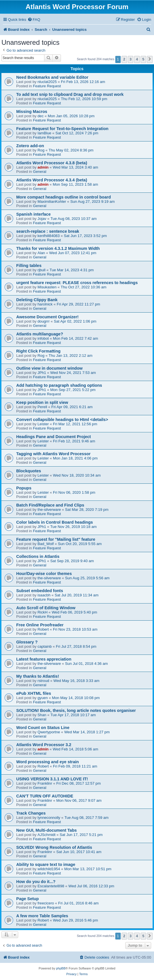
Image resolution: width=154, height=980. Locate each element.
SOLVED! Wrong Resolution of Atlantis (54, 847)
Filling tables (29, 266)
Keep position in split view (42, 402)
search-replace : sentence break (48, 231)
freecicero (46, 903)
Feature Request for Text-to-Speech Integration (62, 129)
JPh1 (42, 373)
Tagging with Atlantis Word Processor (53, 454)
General (40, 172)
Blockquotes (29, 471)
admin (43, 167)
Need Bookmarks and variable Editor (52, 77)
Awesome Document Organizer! (47, 317)
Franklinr (45, 783)
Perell (42, 407)
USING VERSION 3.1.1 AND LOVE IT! (52, 779)
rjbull (42, 270)
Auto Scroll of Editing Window (46, 608)
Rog (41, 150)
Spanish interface (33, 214)
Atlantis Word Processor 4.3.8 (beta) (52, 163)
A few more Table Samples (42, 916)
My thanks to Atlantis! (38, 676)
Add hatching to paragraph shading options (59, 385)
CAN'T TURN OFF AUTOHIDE (45, 796)
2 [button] (124, 59)
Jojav (42, 219)
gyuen (43, 698)
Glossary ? (27, 642)
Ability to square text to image (46, 864)
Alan (41, 253)
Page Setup (27, 899)
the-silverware (49, 510)
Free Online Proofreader (40, 625)
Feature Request (47, 86)
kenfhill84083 (49, 236)
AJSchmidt (47, 835)
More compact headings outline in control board (63, 197)
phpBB (61, 968)
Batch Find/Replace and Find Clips (50, 505)
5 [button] (143, 59)
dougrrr (44, 321)
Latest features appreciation (44, 659)
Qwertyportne (49, 732)
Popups (24, 488)
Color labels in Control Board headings (55, 522)
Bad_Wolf (46, 544)
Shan (42, 715)
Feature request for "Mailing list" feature (56, 539)
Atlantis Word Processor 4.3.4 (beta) (52, 180)
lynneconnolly (49, 818)
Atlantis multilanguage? (40, 334)
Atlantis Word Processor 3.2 (44, 745)
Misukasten (47, 287)
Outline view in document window (49, 368)
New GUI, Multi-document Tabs (47, 830)
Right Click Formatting (38, 351)
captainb (45, 646)
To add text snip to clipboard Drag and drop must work (70, 94)
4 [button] (137, 59)
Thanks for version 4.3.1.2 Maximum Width (58, 248)
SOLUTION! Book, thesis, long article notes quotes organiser (76, 710)
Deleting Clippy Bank (37, 300)
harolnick (45, 304)
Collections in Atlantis (38, 556)
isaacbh (44, 595)
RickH (43, 612)
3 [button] (131, 59)
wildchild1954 (49, 869)
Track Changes (31, 813)
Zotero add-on (30, 146)
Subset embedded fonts (40, 591)
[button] (150, 59)
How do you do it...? (36, 882)
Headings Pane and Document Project (54, 437)
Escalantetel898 (51, 886)
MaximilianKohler (52, 202)
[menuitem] (34, 20)
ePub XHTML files (34, 693)
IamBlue (44, 133)
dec (41, 116)
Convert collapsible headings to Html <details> (62, 420)
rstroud (43, 681)
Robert (43, 629)
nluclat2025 (47, 82)
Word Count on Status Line (43, 728)
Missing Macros (32, 112)
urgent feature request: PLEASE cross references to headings (77, 283)
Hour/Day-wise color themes (44, 574)
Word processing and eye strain (48, 762)
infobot (43, 338)
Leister (43, 424)
